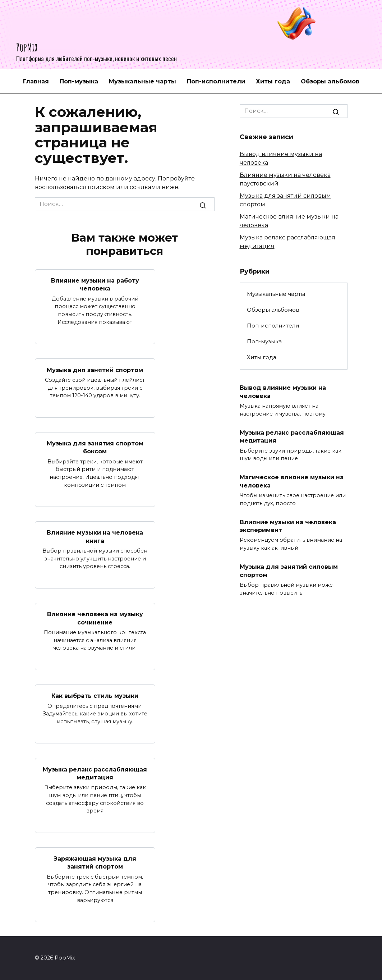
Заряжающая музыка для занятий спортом (95, 862)
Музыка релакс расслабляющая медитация (95, 773)
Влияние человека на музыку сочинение (95, 618)
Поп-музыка (79, 81)
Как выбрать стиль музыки (95, 695)
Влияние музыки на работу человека (95, 285)
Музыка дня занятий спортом (95, 370)
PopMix (27, 47)
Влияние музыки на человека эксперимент (288, 526)
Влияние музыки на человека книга (95, 537)
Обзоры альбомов (330, 81)
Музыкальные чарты (142, 81)
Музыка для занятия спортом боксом (95, 447)
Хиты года (273, 81)
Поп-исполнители (216, 81)
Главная (36, 81)
